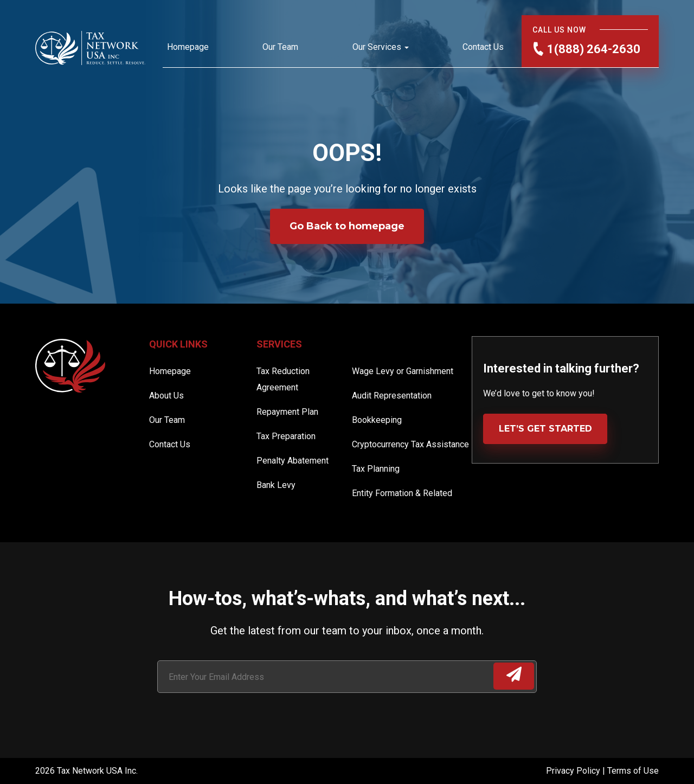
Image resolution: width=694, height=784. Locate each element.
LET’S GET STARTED (545, 429)
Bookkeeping (377, 420)
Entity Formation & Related (402, 493)
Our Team (280, 47)
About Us (166, 396)
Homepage (188, 47)
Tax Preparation (286, 436)
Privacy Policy (574, 771)
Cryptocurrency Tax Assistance (410, 444)
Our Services (377, 47)
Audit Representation (392, 396)
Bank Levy (276, 485)
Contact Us (483, 47)
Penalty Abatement (293, 461)
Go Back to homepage (347, 226)
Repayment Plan (287, 412)
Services (279, 344)
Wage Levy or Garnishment (403, 371)
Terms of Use (633, 771)
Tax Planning (376, 469)
